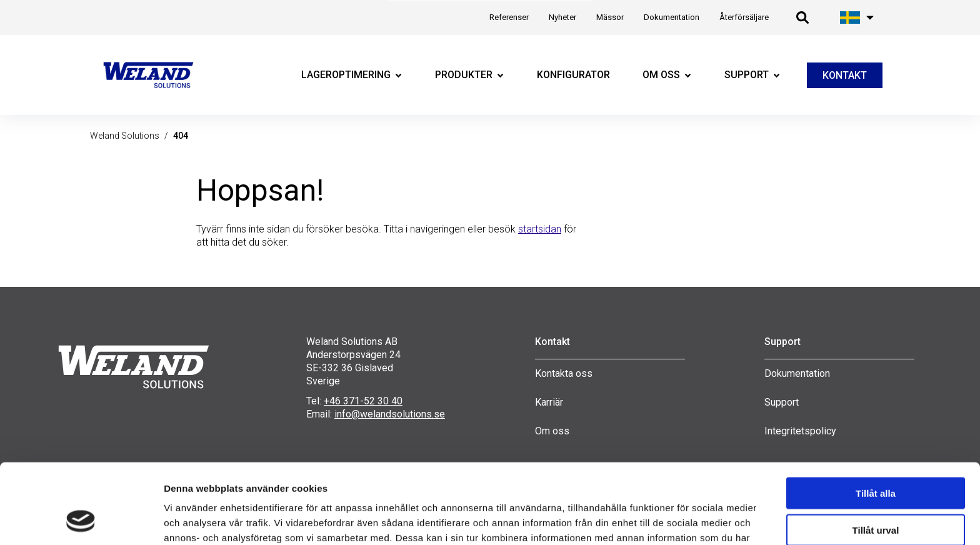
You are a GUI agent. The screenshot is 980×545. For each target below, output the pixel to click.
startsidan (540, 229)
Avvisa (876, 493)
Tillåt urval (876, 457)
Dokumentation (797, 373)
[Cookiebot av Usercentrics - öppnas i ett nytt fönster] (81, 521)
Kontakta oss (564, 373)
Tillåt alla (876, 420)
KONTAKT (845, 75)
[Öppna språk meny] (857, 17)
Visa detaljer (661, 520)
